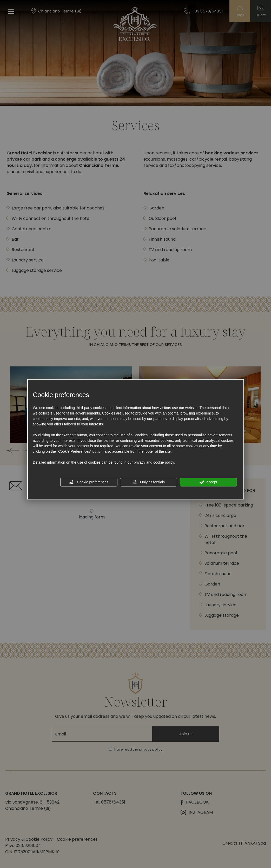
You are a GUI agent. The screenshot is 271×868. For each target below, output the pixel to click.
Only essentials (148, 482)
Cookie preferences (89, 482)
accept (208, 482)
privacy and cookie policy (154, 462)
